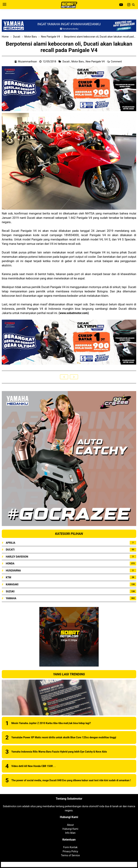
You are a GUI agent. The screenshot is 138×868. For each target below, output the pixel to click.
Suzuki (10, 591)
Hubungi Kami (70, 829)
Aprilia (11, 543)
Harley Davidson (17, 557)
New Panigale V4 (96, 62)
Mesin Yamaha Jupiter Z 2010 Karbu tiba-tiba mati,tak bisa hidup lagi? (51, 723)
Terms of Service (70, 855)
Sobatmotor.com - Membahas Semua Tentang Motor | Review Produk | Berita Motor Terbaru (69, 864)
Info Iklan (70, 833)
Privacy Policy (70, 851)
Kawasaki (12, 584)
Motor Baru (78, 62)
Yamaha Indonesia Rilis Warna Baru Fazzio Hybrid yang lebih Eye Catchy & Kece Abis (59, 752)
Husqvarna (13, 571)
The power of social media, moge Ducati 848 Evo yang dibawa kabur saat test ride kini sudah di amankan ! (71, 780)
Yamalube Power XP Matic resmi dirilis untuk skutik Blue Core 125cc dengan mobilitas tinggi (64, 737)
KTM (8, 577)
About (70, 825)
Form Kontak (70, 847)
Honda (10, 564)
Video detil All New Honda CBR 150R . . (33, 766)
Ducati (66, 62)
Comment (117, 62)
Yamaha (11, 598)
